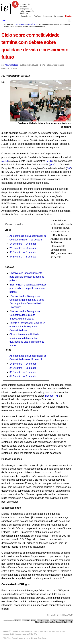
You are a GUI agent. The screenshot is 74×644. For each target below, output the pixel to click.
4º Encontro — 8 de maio (23, 257)
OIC (69, 168)
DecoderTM (51, 396)
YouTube (37, 16)
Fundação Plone (58, 631)
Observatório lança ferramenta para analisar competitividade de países (27, 277)
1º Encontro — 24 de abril (23, 244)
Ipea (52, 165)
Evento (18, 620)
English (69, 16)
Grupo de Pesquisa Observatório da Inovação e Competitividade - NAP (54, 621)
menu (5, 20)
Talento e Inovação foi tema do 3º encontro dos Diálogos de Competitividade (27, 327)
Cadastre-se (26, 16)
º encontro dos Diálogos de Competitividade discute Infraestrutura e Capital (25, 315)
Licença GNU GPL (30, 634)
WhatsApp (58, 16)
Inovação (26, 620)
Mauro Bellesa (11, 65)
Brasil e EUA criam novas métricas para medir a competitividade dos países (28, 288)
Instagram (48, 16)
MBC (49, 161)
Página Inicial (21, 24)
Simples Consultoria (39, 638)
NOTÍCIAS (32, 24)
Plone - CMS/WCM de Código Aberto (20, 631)
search (69, 20)
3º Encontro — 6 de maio (23, 252)
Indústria (54, 620)
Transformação (43, 620)
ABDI (5, 161)
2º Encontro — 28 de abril (23, 248)
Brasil (33, 620)
